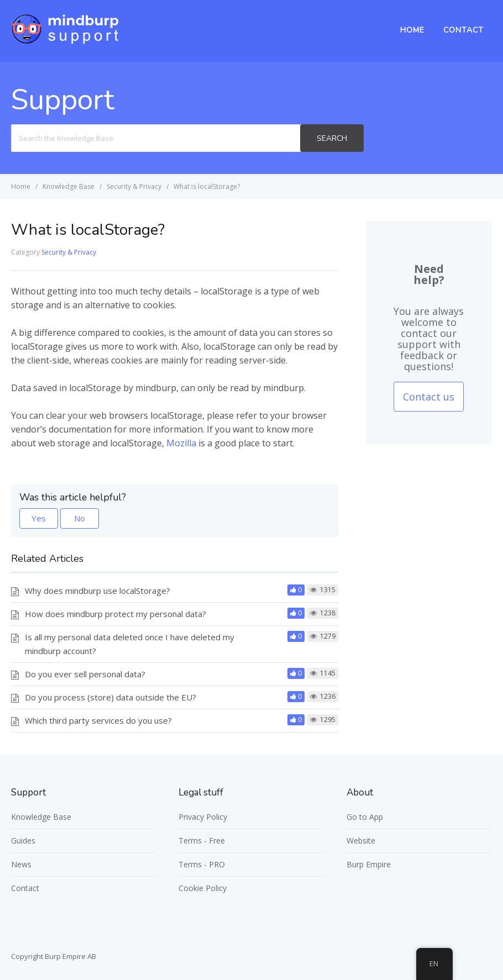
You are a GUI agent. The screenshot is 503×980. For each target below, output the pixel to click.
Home (412, 30)
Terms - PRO (202, 864)
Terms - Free (202, 841)
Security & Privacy (69, 252)
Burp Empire (369, 864)
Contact (463, 30)
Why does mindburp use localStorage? (98, 591)
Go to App (365, 817)
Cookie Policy (203, 888)
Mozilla (181, 443)
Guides (23, 841)
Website (361, 841)
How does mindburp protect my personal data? (116, 614)
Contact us (429, 397)
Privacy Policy (203, 817)
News (21, 864)
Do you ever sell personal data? (85, 674)
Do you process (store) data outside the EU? (111, 697)
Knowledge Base (41, 817)
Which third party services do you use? (98, 720)
